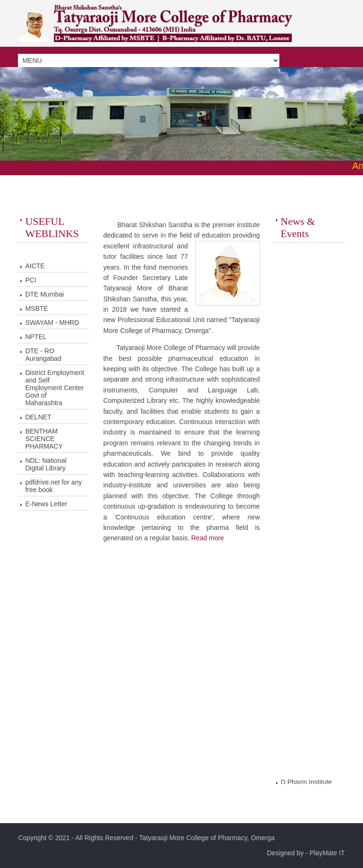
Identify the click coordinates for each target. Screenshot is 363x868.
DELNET (38, 417)
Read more (207, 538)
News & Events (298, 227)
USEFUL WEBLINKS (52, 227)
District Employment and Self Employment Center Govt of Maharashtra (54, 388)
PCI (30, 280)
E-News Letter (46, 504)
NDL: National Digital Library (46, 464)
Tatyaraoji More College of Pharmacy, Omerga (207, 838)
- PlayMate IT (324, 853)
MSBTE (36, 308)
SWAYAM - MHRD (52, 323)
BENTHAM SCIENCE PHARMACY (44, 439)
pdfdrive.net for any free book (53, 486)
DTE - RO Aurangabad (43, 355)
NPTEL (36, 337)
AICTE (35, 266)
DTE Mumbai (44, 294)
